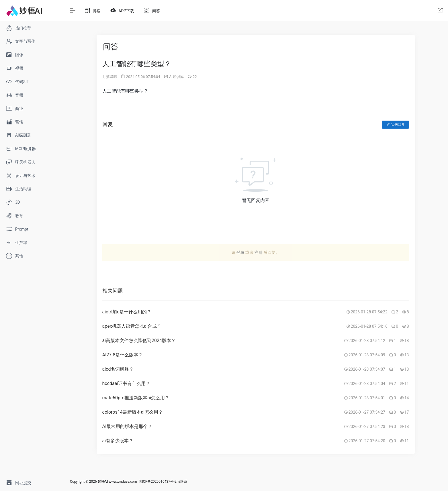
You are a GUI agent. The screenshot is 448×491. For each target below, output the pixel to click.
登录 (240, 252)
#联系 (183, 482)
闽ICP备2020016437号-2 (158, 482)
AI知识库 (176, 77)
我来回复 (395, 125)
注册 (259, 252)
